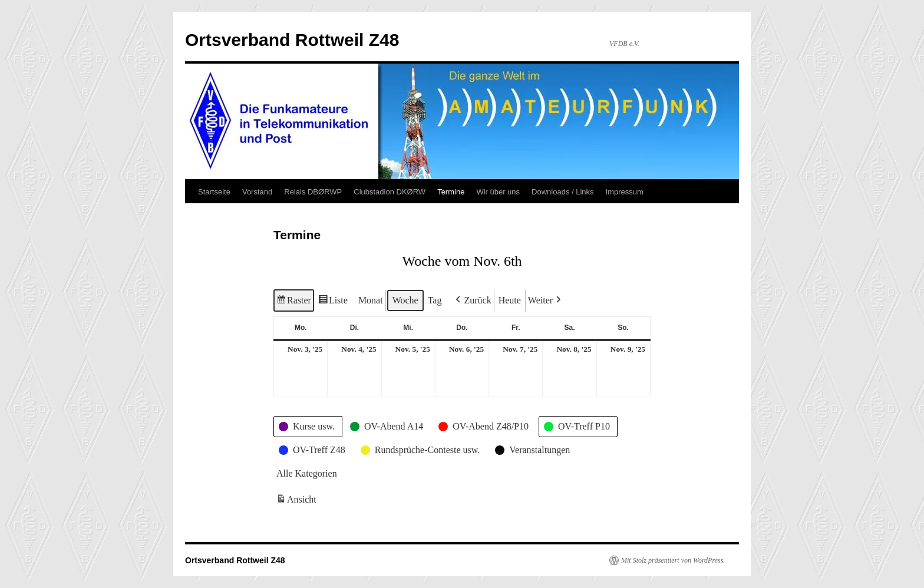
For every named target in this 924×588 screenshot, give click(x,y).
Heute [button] (510, 300)
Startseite (214, 192)
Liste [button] (333, 302)
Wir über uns (498, 192)
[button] (472, 300)
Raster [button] (294, 302)
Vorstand (257, 192)
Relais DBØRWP (313, 192)
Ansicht (297, 502)
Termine (451, 192)
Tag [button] (435, 300)
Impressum (625, 192)
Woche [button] (405, 300)
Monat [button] (371, 300)
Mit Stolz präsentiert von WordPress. (673, 560)
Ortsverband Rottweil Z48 (292, 40)
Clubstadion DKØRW (390, 192)
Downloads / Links (563, 192)
